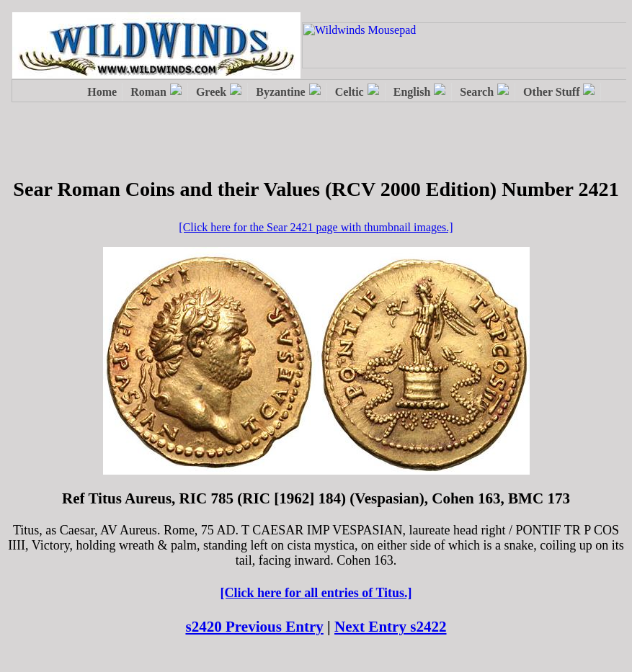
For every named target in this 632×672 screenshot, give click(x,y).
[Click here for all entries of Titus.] (316, 593)
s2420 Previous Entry (254, 627)
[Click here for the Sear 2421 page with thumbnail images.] (316, 227)
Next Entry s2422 (391, 627)
